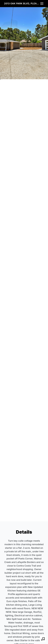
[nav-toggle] (42, 4)
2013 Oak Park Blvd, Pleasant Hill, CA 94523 (22, 3)
